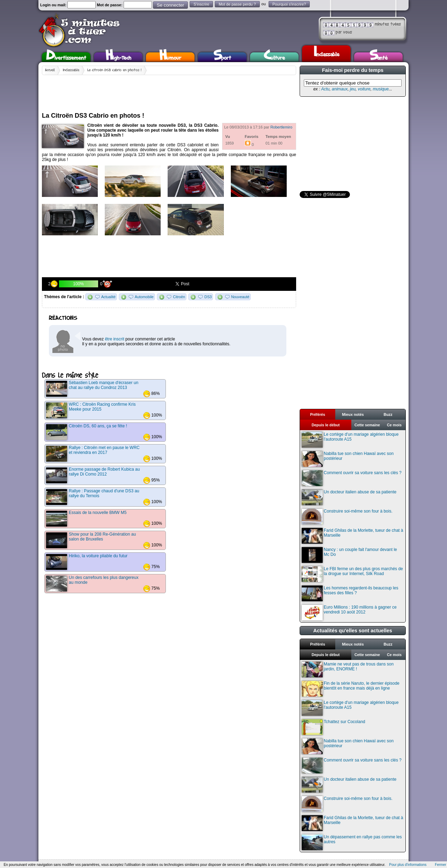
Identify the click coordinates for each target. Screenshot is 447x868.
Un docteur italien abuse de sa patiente (349, 497)
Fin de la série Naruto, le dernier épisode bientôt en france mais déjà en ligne (351, 689)
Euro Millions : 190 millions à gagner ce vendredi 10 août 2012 (349, 613)
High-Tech (118, 57)
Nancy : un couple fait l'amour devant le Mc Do (349, 555)
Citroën (179, 297)
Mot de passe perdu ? (237, 4)
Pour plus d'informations (408, 865)
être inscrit (114, 339)
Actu (325, 89)
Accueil (50, 70)
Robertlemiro (281, 127)
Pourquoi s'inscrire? (289, 4)
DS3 (208, 297)
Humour (170, 57)
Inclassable (327, 53)
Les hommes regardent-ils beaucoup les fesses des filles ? (350, 593)
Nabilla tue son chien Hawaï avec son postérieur (348, 459)
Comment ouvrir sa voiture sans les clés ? (352, 478)
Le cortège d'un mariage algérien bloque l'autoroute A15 (350, 440)
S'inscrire (201, 4)
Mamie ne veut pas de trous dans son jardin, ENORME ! (348, 670)
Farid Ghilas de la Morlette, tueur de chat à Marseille (352, 536)
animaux (340, 89)
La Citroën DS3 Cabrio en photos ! (114, 70)
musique (380, 89)
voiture (364, 89)
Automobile (144, 297)
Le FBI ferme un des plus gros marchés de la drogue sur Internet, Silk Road (352, 574)
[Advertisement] (169, 91)
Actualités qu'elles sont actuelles (353, 631)
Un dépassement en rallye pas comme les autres (352, 842)
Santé (379, 57)
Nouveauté (240, 297)
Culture (274, 57)
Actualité (108, 297)
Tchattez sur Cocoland (334, 727)
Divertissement (66, 57)
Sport (222, 57)
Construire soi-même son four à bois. (347, 517)
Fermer (440, 865)
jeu (353, 89)
